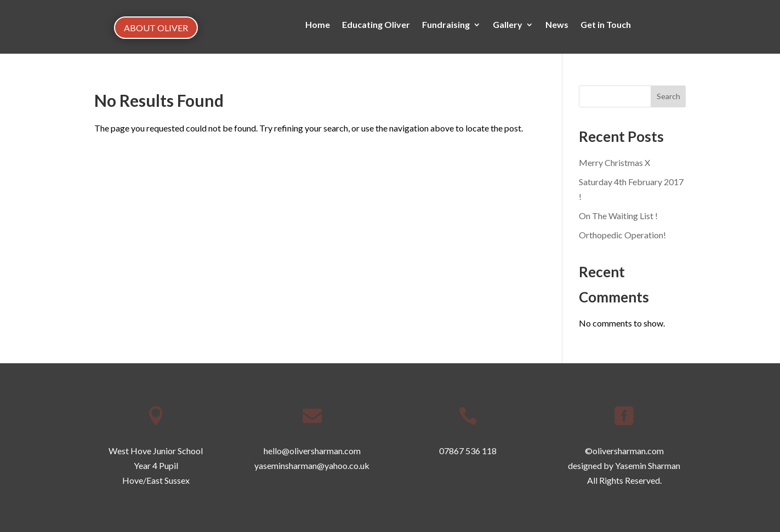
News (557, 25)
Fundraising (446, 25)
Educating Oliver (376, 25)
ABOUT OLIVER (156, 28)
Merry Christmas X (614, 162)
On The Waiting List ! (618, 216)
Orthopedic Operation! (622, 235)
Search (668, 96)
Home (318, 25)
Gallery (508, 25)
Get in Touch (606, 25)
